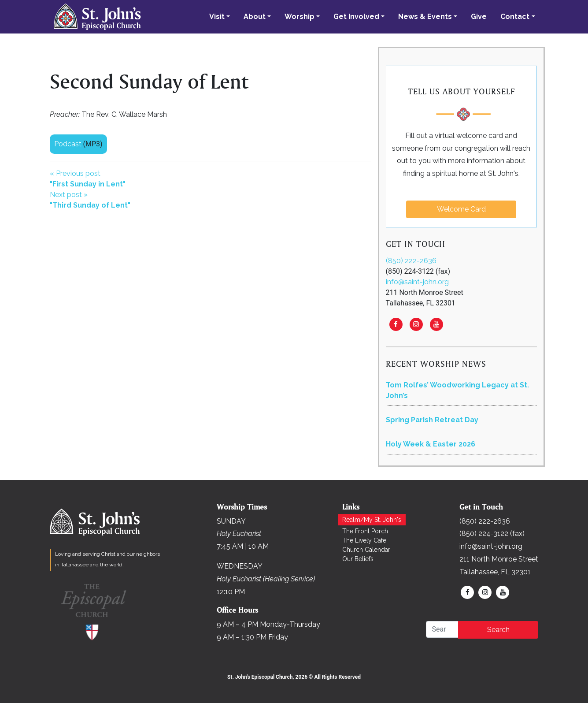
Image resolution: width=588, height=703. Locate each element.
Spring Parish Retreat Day (432, 420)
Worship (300, 17)
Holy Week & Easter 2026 (431, 444)
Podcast (68, 144)
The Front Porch (365, 531)
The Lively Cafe (364, 540)
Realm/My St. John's (372, 520)
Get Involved (356, 17)
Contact (515, 17)
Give (479, 17)
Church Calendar (366, 550)
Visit (217, 17)
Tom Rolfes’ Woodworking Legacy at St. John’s (457, 390)
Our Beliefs (358, 559)
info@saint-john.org (417, 282)
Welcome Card (461, 209)
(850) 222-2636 (411, 261)
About (255, 17)
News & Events (425, 17)
